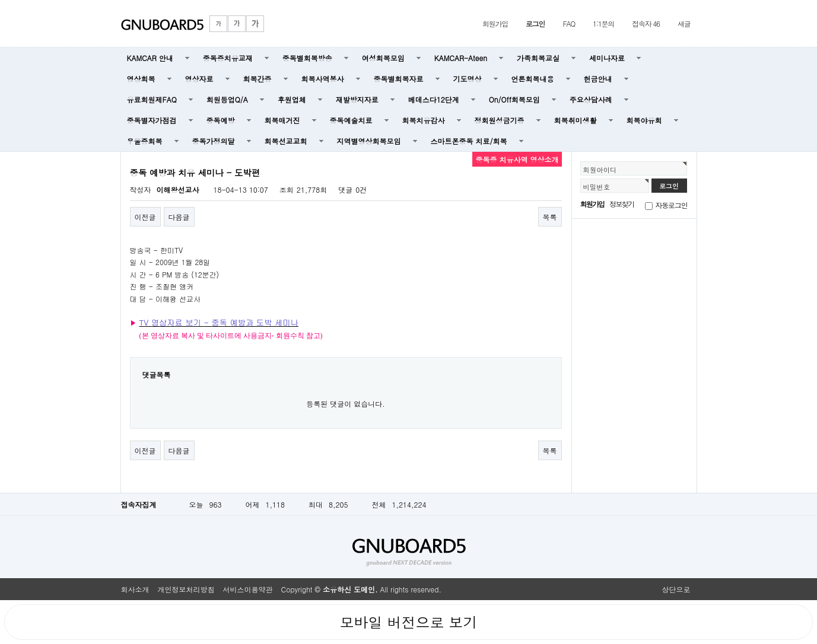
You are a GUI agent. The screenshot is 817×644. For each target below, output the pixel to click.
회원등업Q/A (227, 99)
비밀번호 (597, 187)
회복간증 (258, 79)
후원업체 (292, 99)
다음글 (179, 217)
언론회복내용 (533, 79)
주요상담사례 (591, 99)
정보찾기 (622, 204)
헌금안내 (598, 79)
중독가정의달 (214, 141)
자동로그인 (672, 205)
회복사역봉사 (323, 79)
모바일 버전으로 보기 (408, 622)
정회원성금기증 (500, 120)
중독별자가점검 (152, 120)
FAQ (569, 23)
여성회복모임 (383, 58)
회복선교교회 (286, 141)
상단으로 (676, 589)
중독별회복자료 (399, 79)
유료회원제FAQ (152, 99)
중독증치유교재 (228, 58)
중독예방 (221, 120)
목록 (550, 217)
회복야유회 (644, 120)
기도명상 (468, 79)
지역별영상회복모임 (369, 141)
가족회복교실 (538, 58)
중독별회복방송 (307, 58)
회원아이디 (600, 170)
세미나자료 (607, 58)
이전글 (145, 217)
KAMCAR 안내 (150, 58)
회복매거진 (282, 120)
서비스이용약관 (248, 589)
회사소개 (135, 589)
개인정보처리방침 (186, 589)
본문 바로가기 (0, 0)
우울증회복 (145, 141)
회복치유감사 (424, 120)
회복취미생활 (576, 120)
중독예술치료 (351, 120)
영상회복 (141, 79)
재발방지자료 (357, 99)
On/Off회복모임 (514, 99)
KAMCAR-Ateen (461, 58)
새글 (684, 23)
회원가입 (495, 23)
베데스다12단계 (434, 99)
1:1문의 (603, 23)
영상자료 (199, 79)
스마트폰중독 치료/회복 (469, 141)
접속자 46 (646, 23)
